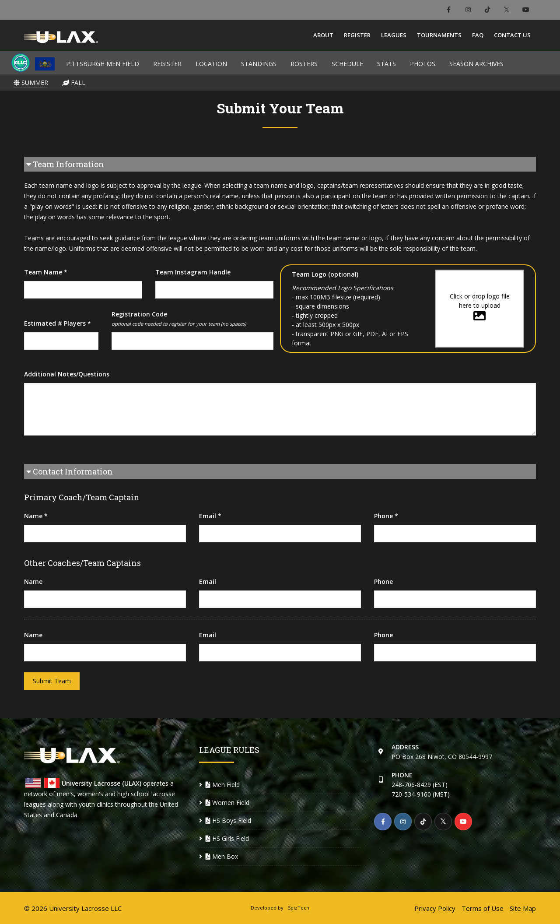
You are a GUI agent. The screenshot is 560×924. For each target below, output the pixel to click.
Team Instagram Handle (193, 272)
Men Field (223, 785)
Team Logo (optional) (325, 274)
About (323, 35)
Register (357, 35)
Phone (383, 581)
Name (33, 581)
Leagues (394, 35)
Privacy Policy (435, 908)
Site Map (523, 908)
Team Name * (46, 272)
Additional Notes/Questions (67, 374)
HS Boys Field (228, 820)
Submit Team (52, 681)
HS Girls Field (227, 838)
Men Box (222, 856)
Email (208, 581)
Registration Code (179, 319)
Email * (210, 516)
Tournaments (439, 35)
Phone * (386, 516)
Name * (36, 516)
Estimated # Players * (58, 323)
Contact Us (512, 35)
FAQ (478, 35)
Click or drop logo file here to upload (480, 307)
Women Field (227, 803)
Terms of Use (483, 908)
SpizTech (299, 908)
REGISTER (167, 64)
